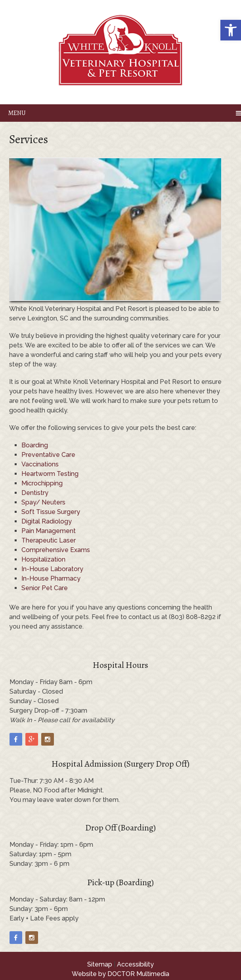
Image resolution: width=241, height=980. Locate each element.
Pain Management (49, 531)
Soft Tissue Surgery (51, 512)
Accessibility (135, 964)
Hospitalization (43, 559)
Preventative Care (48, 455)
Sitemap (100, 964)
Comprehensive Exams (56, 550)
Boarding (35, 445)
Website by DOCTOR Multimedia (120, 974)
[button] (231, 30)
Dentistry (35, 493)
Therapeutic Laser (49, 540)
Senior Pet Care (45, 588)
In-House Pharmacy (51, 578)
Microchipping (42, 483)
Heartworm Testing (50, 474)
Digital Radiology (47, 521)
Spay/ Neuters (43, 502)
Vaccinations (40, 464)
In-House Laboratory (52, 569)
